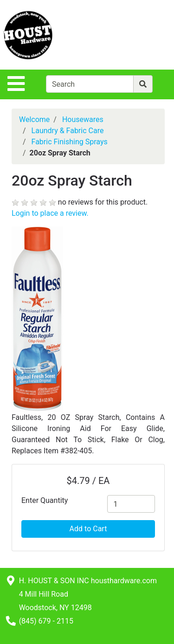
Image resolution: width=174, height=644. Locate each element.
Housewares (83, 119)
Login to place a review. (50, 213)
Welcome (34, 119)
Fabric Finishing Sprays (70, 142)
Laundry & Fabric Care (68, 131)
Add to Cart (88, 529)
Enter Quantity (45, 500)
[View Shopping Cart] (137, 35)
